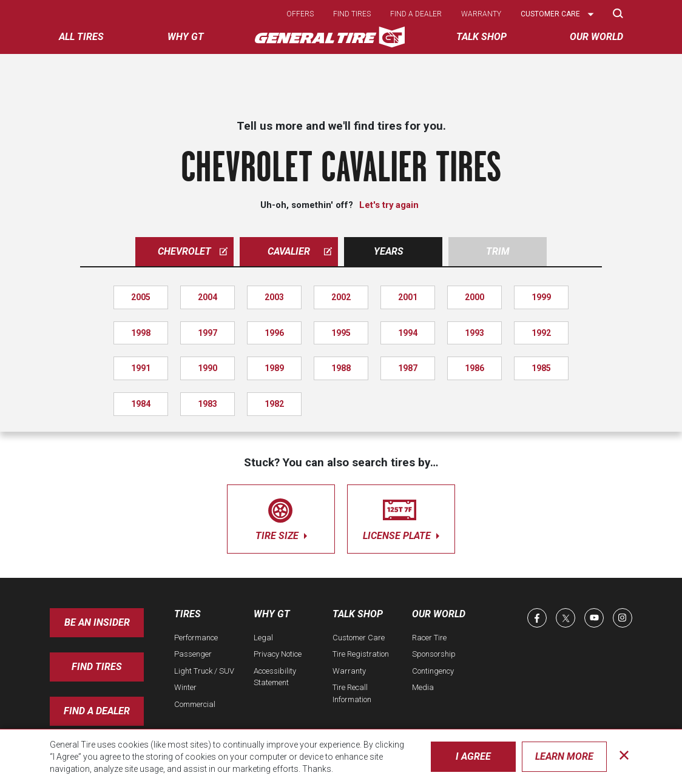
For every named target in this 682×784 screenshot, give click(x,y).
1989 (274, 368)
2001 (408, 297)
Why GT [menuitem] (186, 37)
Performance (196, 638)
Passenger (193, 654)
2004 (208, 297)
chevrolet (193, 251)
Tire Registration (361, 654)
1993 (474, 333)
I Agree (473, 756)
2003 (274, 297)
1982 (274, 404)
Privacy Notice (278, 654)
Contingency (433, 671)
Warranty (481, 14)
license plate (401, 517)
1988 (341, 368)
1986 (474, 368)
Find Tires (97, 667)
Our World (439, 614)
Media (423, 687)
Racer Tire (429, 638)
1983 (208, 404)
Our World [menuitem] (596, 37)
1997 (208, 333)
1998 (141, 333)
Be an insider (97, 622)
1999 (541, 297)
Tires (187, 614)
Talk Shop (358, 614)
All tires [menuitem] (81, 37)
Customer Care (359, 638)
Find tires (352, 14)
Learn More (564, 756)
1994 (408, 333)
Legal (263, 638)
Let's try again (389, 205)
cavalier (300, 251)
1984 (141, 404)
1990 (208, 368)
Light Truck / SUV (204, 671)
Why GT (272, 614)
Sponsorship (434, 654)
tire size (281, 517)
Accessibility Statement (275, 677)
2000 (474, 297)
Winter (185, 687)
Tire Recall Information (352, 693)
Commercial (195, 704)
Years (389, 251)
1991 (141, 368)
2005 (141, 297)
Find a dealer (416, 14)
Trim (498, 251)
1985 (541, 368)
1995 (341, 333)
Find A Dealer (97, 711)
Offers (300, 14)
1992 (541, 333)
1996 (274, 333)
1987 (408, 368)
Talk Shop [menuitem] (481, 37)
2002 (341, 297)
